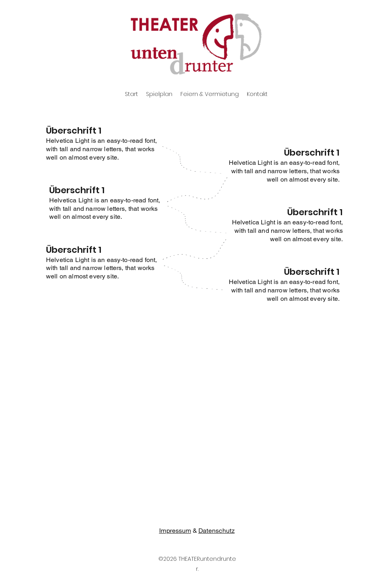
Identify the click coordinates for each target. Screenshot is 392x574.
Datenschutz (217, 530)
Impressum (175, 530)
